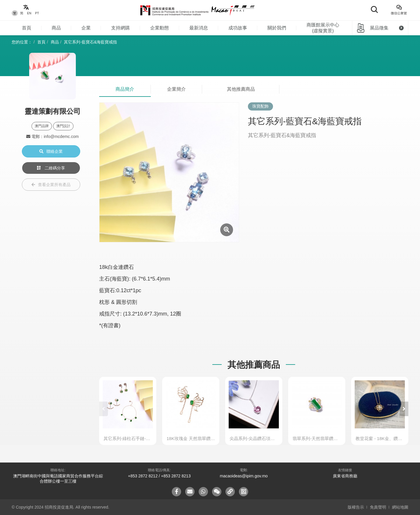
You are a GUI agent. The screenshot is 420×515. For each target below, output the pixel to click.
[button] (404, 409)
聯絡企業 (51, 151)
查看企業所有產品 (51, 185)
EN (29, 13)
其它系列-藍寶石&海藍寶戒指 (90, 42)
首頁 (27, 28)
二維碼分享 (51, 168)
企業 (86, 28)
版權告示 (356, 507)
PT (37, 13)
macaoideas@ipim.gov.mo (244, 476)
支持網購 (120, 28)
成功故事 (238, 28)
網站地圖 (400, 507)
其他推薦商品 (241, 89)
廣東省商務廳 (345, 476)
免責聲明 (378, 507)
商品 (56, 28)
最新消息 (199, 28)
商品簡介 (125, 89)
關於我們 (277, 28)
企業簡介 (176, 89)
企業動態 (160, 28)
